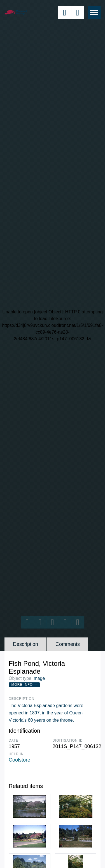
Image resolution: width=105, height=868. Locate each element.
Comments (68, 644)
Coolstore (19, 760)
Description (25, 644)
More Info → (25, 685)
